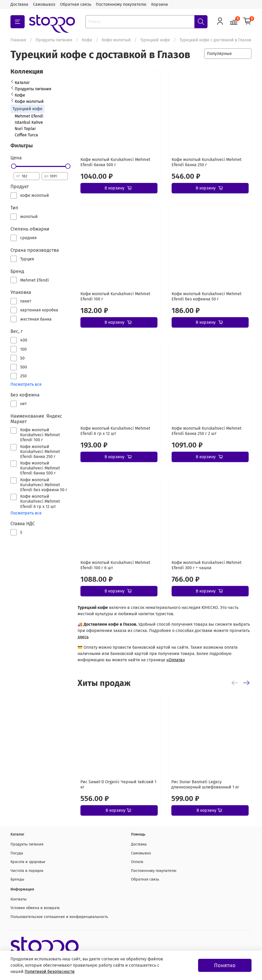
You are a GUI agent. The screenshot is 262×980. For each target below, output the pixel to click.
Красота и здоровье (28, 862)
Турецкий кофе (155, 40)
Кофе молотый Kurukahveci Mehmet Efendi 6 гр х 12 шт (115, 431)
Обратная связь (76, 4)
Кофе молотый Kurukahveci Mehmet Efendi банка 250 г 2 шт (207, 431)
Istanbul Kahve (29, 122)
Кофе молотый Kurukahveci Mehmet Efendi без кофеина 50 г (207, 296)
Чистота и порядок (27, 871)
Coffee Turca (26, 135)
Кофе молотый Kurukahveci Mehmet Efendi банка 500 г (115, 162)
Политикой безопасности (50, 971)
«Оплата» (176, 660)
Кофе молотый (116, 40)
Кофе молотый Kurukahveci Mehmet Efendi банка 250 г (207, 162)
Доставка (19, 4)
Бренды (17, 879)
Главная (18, 40)
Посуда (17, 853)
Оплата (137, 862)
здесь (83, 637)
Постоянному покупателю (121, 4)
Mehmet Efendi (29, 116)
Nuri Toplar (25, 129)
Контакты (19, 899)
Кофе (87, 40)
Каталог (22, 83)
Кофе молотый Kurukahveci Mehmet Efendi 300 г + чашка (207, 565)
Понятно (225, 965)
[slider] (14, 166)
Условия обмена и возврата (35, 908)
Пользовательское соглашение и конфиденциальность (59, 917)
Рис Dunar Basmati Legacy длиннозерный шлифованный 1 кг (205, 784)
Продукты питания (54, 40)
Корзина (160, 4)
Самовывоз (44, 4)
